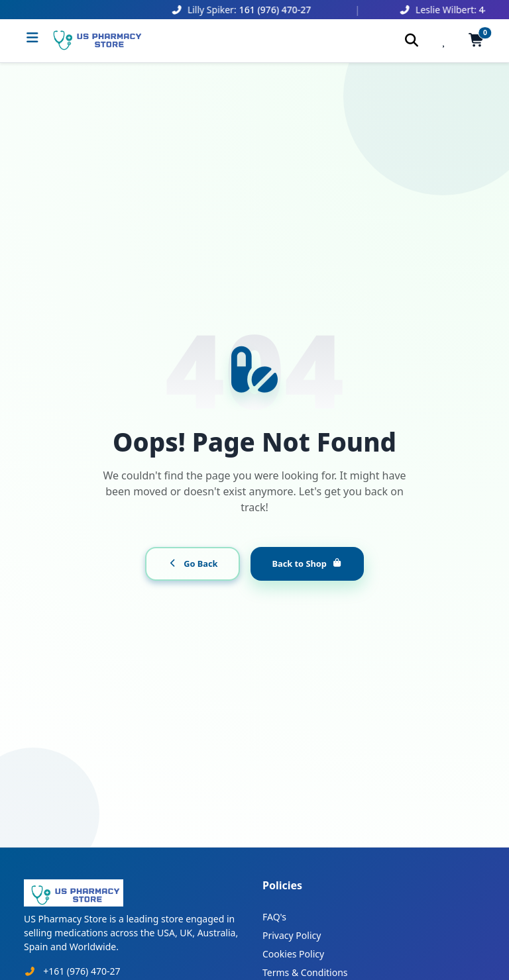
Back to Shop (307, 563)
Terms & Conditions (305, 972)
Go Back (193, 563)
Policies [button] (282, 886)
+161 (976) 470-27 (82, 971)
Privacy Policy (292, 935)
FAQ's (274, 917)
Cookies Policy (293, 954)
